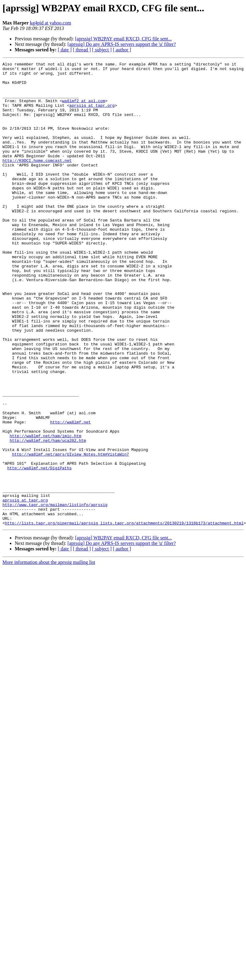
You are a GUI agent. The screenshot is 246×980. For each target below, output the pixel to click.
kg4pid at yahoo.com (51, 23)
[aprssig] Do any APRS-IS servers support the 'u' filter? (121, 44)
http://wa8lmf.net (71, 494)
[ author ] (122, 50)
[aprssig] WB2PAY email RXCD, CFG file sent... (123, 39)
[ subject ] (102, 50)
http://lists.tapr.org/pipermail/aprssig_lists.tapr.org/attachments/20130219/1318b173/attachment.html (124, 616)
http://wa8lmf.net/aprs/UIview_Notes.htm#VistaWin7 (70, 533)
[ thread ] (82, 50)
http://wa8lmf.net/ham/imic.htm (45, 511)
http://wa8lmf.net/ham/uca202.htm (48, 516)
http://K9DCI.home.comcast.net (37, 181)
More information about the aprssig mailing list (49, 655)
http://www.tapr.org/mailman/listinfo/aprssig (55, 594)
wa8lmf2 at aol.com (84, 109)
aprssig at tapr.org (92, 114)
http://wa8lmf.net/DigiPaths (40, 550)
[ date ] (65, 50)
